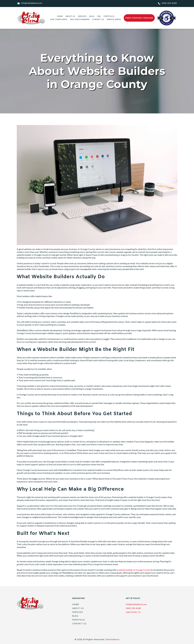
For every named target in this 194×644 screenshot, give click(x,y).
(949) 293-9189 (133, 608)
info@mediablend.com (136, 605)
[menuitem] (60, 16)
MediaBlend (113, 640)
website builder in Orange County (134, 570)
